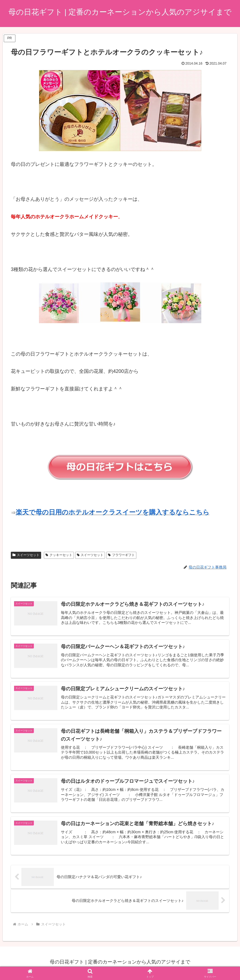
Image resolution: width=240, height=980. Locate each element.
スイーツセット (26, 555)
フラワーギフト (121, 555)
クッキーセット (59, 555)
